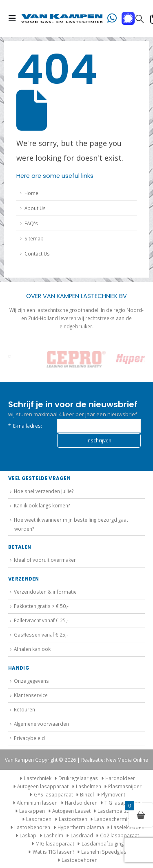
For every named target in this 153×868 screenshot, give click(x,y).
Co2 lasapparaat (120, 835)
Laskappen (32, 811)
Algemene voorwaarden (41, 724)
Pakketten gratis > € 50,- (41, 606)
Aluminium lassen (37, 803)
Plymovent (113, 794)
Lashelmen (89, 786)
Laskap (28, 835)
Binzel (87, 794)
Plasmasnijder (125, 786)
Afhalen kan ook (32, 649)
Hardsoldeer (120, 778)
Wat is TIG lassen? (53, 852)
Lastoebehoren (32, 827)
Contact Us (37, 253)
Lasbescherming (113, 819)
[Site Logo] (62, 18)
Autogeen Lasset (71, 811)
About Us (35, 208)
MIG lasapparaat (55, 843)
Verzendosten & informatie (45, 592)
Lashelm (53, 835)
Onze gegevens (31, 681)
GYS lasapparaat (53, 794)
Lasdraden (39, 819)
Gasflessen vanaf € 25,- (41, 635)
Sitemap (34, 238)
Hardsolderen (81, 803)
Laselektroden (128, 827)
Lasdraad (82, 835)
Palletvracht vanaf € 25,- (41, 620)
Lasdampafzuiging (119, 811)
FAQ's (31, 223)
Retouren (24, 709)
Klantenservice (31, 695)
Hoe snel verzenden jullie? (44, 491)
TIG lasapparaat (123, 803)
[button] (15, 18)
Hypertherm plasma (81, 827)
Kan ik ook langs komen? (42, 505)
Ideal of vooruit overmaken (45, 560)
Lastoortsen (73, 819)
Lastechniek (35, 778)
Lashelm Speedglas (104, 852)
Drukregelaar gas (78, 778)
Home (31, 193)
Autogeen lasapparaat (43, 786)
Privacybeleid (29, 738)
